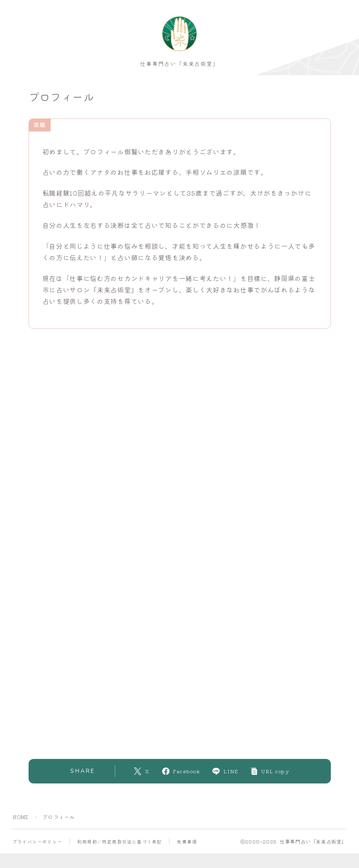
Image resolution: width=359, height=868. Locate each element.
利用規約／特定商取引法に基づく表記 (119, 844)
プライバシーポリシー (37, 844)
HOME (22, 819)
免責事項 (187, 844)
